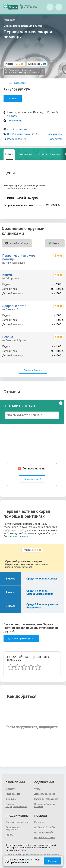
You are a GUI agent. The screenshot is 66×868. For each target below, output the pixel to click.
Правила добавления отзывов (45, 805)
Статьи (38, 789)
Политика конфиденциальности (16, 805)
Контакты (39, 822)
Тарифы (9, 835)
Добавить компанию (45, 794)
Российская (14, 139)
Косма (7, 275)
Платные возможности (17, 822)
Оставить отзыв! (32, 479)
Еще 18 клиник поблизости (24, 71)
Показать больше (33, 370)
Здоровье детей (14, 306)
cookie (28, 860)
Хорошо (52, 861)
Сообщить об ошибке (45, 827)
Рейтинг (56, 154)
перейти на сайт (17, 129)
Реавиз (8, 337)
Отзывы (41, 154)
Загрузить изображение (46, 799)
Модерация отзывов (45, 837)
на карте (12, 116)
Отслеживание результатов (13, 829)
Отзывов (35, 64)
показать (13, 99)
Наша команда (13, 794)
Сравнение (24, 154)
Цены (9, 154)
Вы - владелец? (17, 83)
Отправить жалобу (44, 832)
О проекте (10, 789)
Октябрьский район (19, 134)
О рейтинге (11, 799)
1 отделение (15, 121)
